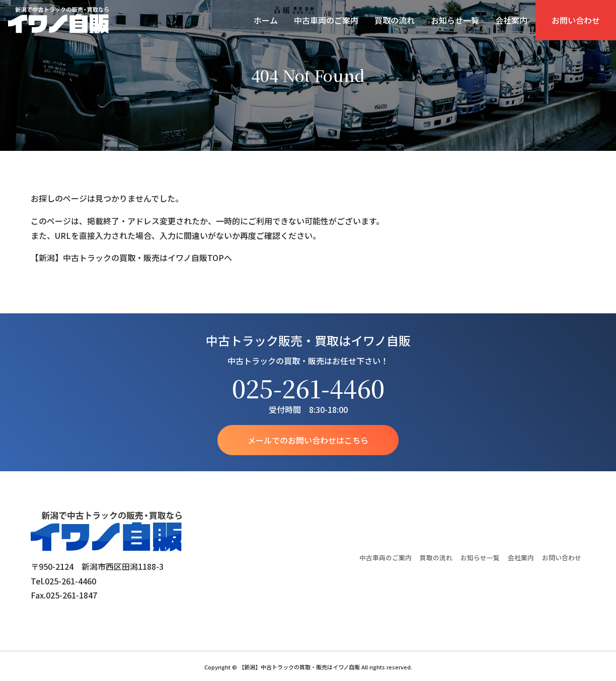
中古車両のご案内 (326, 20)
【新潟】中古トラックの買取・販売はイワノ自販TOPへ (131, 258)
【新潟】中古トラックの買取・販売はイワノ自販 (58, 20)
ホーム (266, 20)
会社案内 (511, 20)
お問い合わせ (576, 20)
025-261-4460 (308, 388)
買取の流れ (395, 20)
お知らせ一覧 (455, 20)
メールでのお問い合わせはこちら (308, 440)
